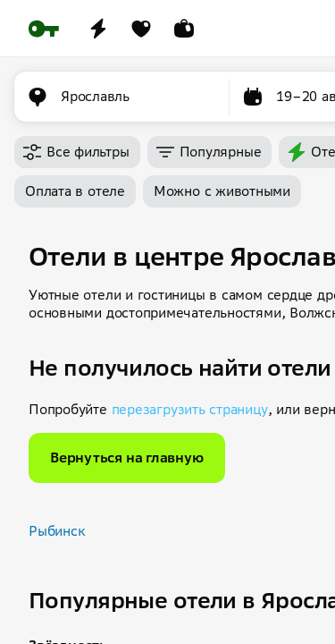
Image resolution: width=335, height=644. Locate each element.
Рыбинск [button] (57, 531)
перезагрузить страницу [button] (190, 409)
